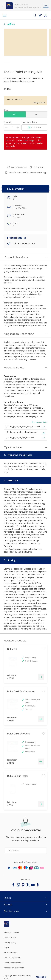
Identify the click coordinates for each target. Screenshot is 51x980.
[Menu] (4, 15)
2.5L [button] (15, 114)
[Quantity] (12, 127)
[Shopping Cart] (40, 15)
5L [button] (36, 114)
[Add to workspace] (44, 658)
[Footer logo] (11, 921)
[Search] (35, 15)
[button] (45, 15)
